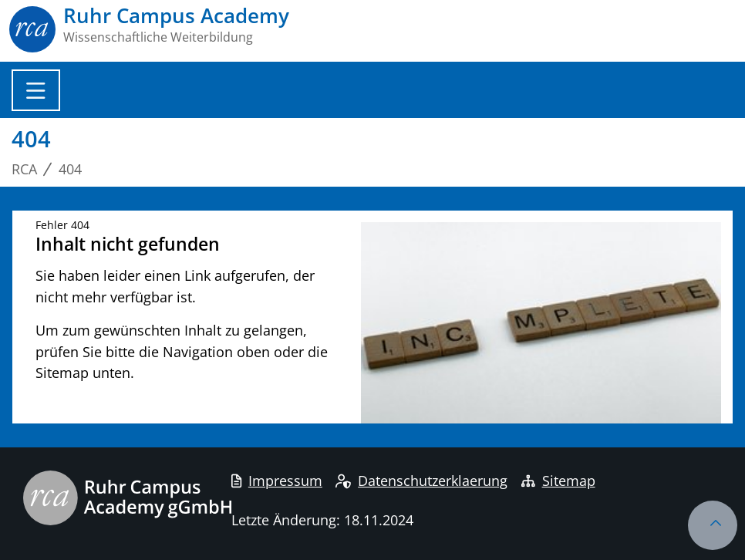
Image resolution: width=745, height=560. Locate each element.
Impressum (277, 481)
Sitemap (558, 481)
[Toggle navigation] (36, 90)
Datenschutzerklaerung (421, 481)
